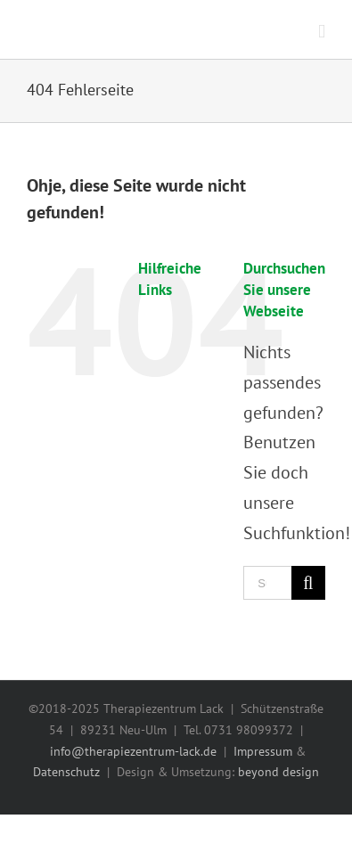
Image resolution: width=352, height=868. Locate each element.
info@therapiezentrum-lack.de (133, 751)
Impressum (263, 751)
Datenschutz (66, 772)
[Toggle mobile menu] (322, 32)
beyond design (278, 772)
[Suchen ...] (267, 583)
